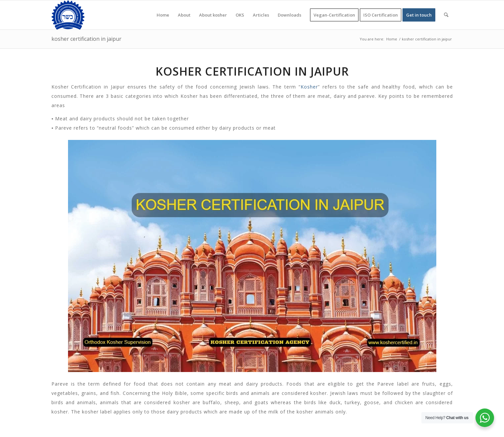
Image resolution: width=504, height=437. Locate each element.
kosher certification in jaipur (86, 39)
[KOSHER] (68, 15)
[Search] (446, 15)
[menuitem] (163, 15)
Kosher (309, 87)
